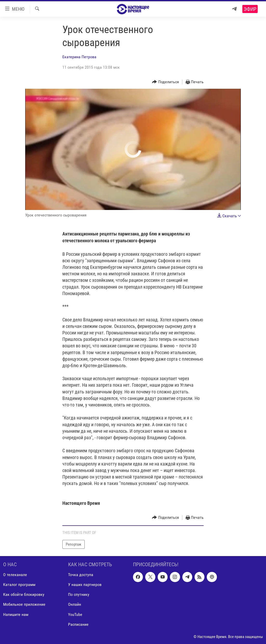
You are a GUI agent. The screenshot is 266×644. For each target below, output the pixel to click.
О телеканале (15, 575)
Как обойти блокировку (24, 595)
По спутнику (79, 595)
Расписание (78, 624)
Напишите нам (16, 614)
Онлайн (75, 605)
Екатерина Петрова (79, 57)
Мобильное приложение (24, 605)
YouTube (75, 614)
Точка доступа (81, 575)
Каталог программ (19, 585)
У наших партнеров (85, 585)
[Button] (165, 82)
